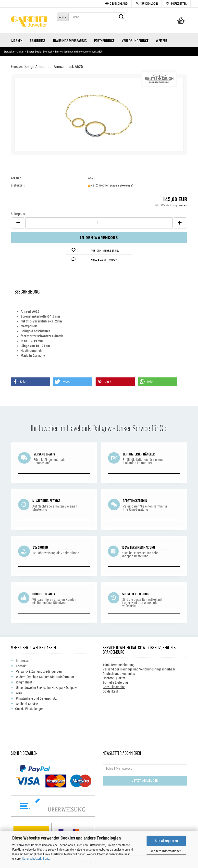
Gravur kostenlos (114, 687)
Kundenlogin (147, 4)
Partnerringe (104, 40)
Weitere (162, 40)
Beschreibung (27, 291)
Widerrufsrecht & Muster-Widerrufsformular (45, 677)
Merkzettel (176, 4)
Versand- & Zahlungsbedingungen (38, 671)
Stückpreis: (18, 214)
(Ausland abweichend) (122, 186)
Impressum (23, 661)
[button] (30, 382)
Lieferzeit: (18, 185)
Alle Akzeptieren (166, 841)
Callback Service (27, 704)
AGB (19, 693)
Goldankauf (110, 691)
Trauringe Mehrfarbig (70, 40)
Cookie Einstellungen (29, 709)
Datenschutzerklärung (36, 859)
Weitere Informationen (166, 851)
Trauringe (38, 40)
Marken (17, 40)
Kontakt (21, 666)
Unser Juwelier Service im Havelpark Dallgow (46, 688)
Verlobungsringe (135, 40)
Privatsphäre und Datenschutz (36, 698)
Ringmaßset (24, 682)
